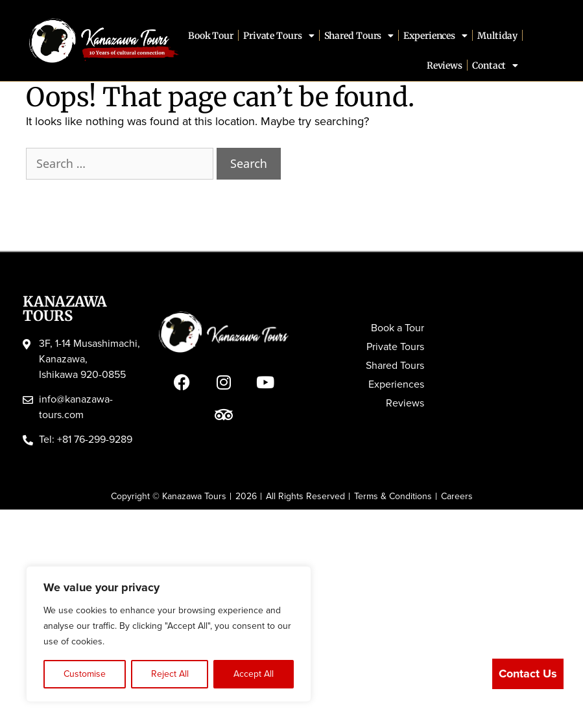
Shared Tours (359, 36)
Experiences (435, 36)
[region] (169, 634)
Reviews (445, 65)
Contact (495, 65)
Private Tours (279, 36)
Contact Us (528, 674)
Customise (85, 674)
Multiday (497, 36)
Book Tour (211, 36)
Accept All (254, 674)
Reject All (170, 674)
